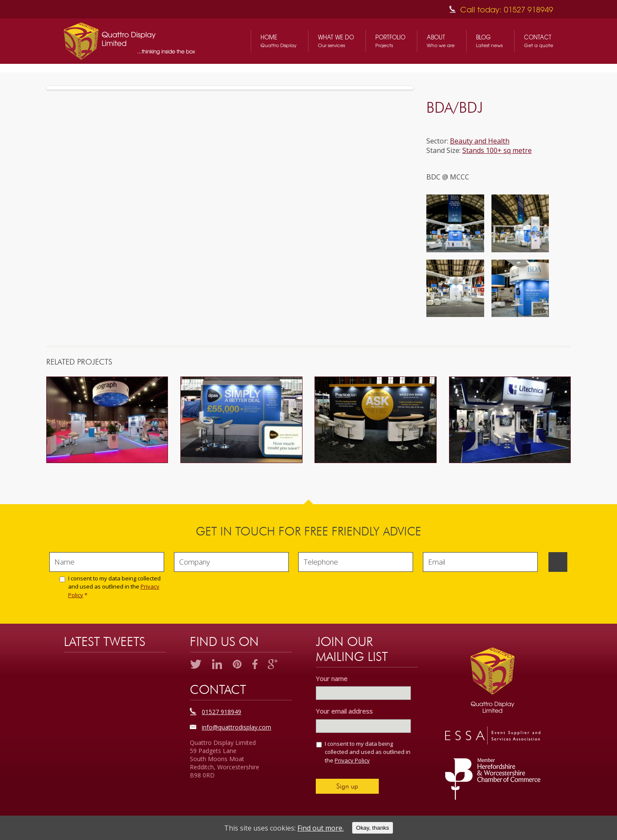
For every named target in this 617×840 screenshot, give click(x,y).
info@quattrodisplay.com (237, 727)
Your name (332, 679)
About (441, 41)
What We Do (336, 41)
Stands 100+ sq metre (497, 150)
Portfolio (390, 41)
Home (279, 41)
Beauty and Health (480, 141)
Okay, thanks (373, 828)
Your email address (347, 711)
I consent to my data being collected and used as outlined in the (114, 587)
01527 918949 (222, 712)
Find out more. (320, 828)
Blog (489, 41)
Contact (539, 41)
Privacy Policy (352, 760)
